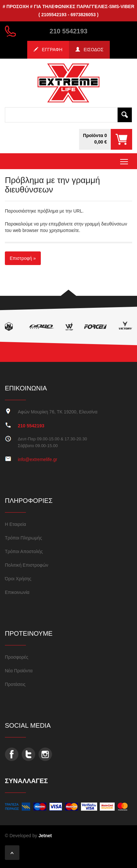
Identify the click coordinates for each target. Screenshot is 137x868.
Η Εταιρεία (15, 524)
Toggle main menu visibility (125, 160)
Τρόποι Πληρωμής (23, 538)
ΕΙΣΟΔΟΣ (90, 50)
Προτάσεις (15, 684)
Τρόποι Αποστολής (24, 551)
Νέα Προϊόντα (19, 671)
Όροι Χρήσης (18, 579)
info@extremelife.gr (38, 459)
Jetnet (45, 836)
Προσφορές (17, 657)
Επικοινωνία (17, 592)
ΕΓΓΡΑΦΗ (48, 50)
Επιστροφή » (23, 258)
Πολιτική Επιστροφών (27, 565)
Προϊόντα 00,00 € (95, 139)
